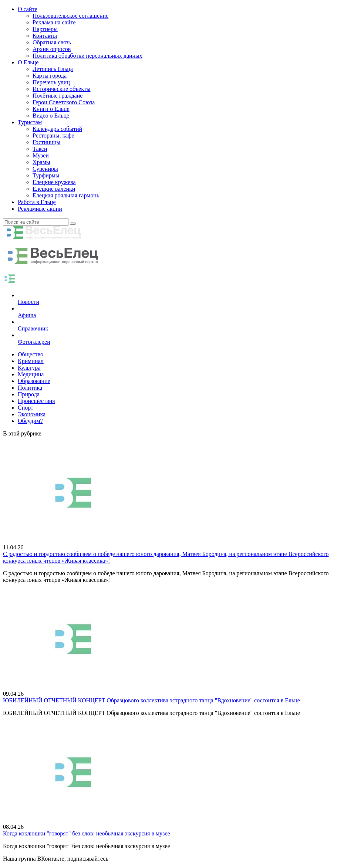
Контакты (45, 36)
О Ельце (28, 62)
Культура (29, 368)
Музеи (41, 155)
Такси (40, 149)
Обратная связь (52, 42)
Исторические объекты (62, 89)
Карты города (50, 76)
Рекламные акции (40, 209)
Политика (30, 388)
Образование (34, 381)
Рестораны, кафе (53, 135)
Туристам (30, 122)
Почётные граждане (58, 96)
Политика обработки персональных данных (87, 56)
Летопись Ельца (53, 69)
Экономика (32, 414)
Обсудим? (30, 421)
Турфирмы (46, 175)
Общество (31, 354)
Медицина (31, 374)
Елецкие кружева (54, 182)
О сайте (28, 9)
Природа (29, 394)
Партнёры (45, 29)
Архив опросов (52, 49)
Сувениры (45, 169)
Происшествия (36, 401)
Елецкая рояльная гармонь (66, 195)
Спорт (26, 408)
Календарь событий (57, 129)
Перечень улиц (51, 82)
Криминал (31, 361)
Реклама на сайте (54, 22)
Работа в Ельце (37, 202)
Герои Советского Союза (64, 102)
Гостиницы (46, 142)
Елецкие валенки (54, 189)
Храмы (41, 162)
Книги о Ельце (51, 109)
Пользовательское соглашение (70, 16)
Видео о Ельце (51, 116)
